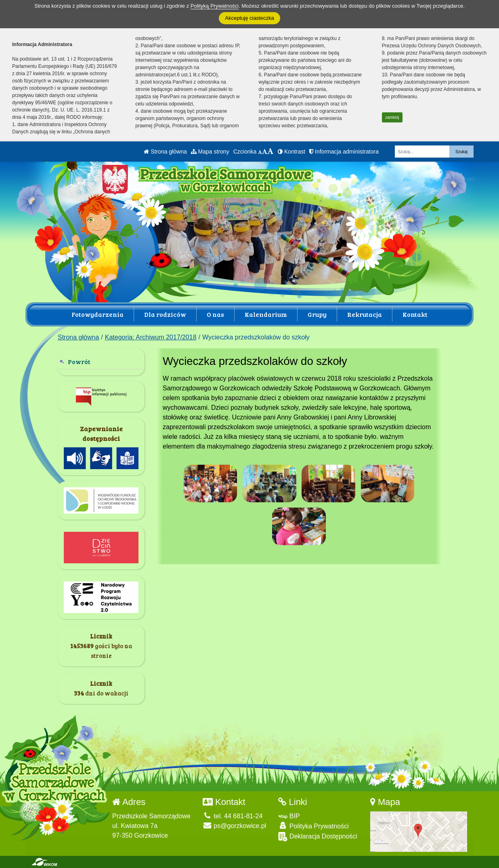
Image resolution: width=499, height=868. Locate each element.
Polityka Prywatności (313, 826)
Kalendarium (266, 314)
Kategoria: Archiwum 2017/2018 (151, 337)
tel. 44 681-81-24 (233, 816)
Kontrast (291, 152)
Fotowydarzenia (97, 314)
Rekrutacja (365, 314)
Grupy (317, 314)
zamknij (392, 117)
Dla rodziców (165, 314)
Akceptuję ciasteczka (249, 18)
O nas (215, 314)
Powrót (79, 361)
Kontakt (415, 314)
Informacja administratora (344, 152)
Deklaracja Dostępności (318, 837)
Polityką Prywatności (215, 6)
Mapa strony (210, 152)
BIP (289, 816)
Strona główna (165, 152)
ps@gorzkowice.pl (235, 826)
